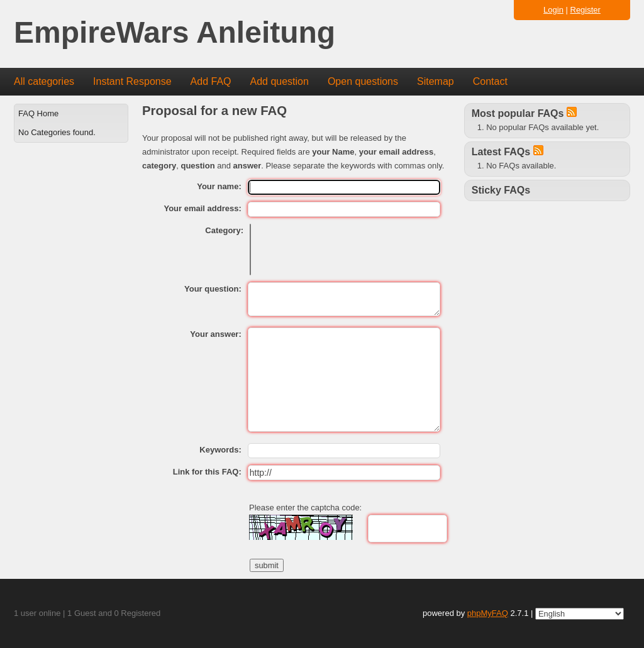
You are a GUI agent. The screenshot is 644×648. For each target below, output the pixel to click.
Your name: (219, 186)
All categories (44, 81)
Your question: (213, 289)
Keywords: (220, 450)
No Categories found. (57, 132)
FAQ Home (38, 113)
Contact (490, 81)
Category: (224, 230)
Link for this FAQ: (207, 472)
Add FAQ (211, 81)
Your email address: (202, 208)
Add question (280, 81)
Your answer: (215, 334)
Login (553, 10)
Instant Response (132, 81)
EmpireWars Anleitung (175, 33)
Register (586, 10)
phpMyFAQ (488, 613)
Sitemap (436, 81)
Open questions (363, 81)
